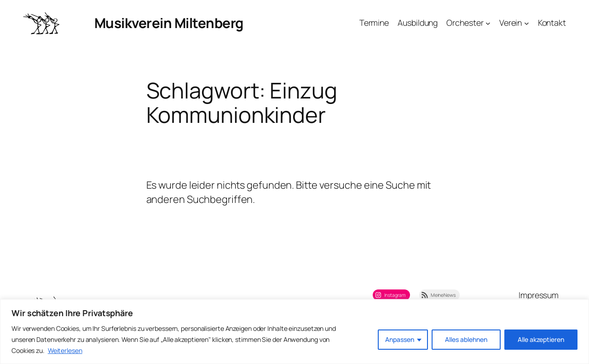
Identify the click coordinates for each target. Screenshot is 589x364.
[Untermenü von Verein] (527, 23)
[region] (294, 332)
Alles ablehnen (466, 339)
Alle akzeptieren (541, 339)
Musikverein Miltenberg (169, 23)
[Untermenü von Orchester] (488, 23)
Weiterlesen (65, 350)
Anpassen (400, 339)
